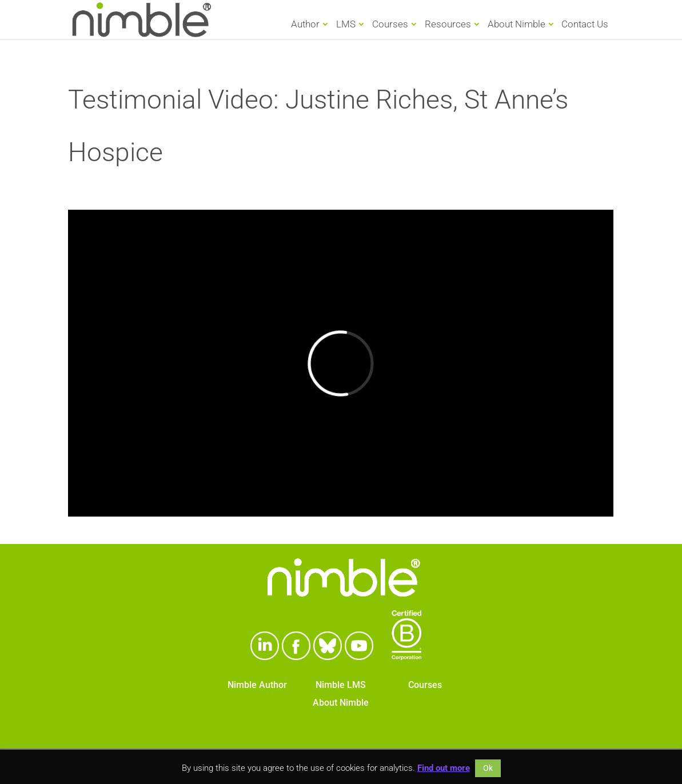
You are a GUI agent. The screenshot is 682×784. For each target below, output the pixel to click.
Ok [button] (488, 768)
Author (305, 24)
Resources (448, 24)
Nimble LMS (341, 685)
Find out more (444, 768)
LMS (346, 24)
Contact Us (585, 25)
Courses (390, 24)
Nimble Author (257, 685)
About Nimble (517, 24)
